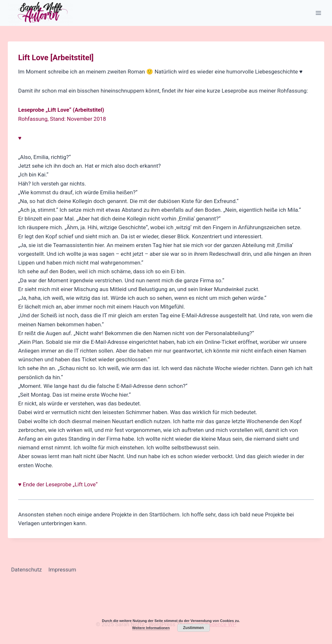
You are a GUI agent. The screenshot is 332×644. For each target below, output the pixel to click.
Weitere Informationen (151, 628)
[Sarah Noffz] (40, 13)
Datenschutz (26, 570)
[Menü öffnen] (318, 13)
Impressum (62, 570)
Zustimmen (193, 628)
